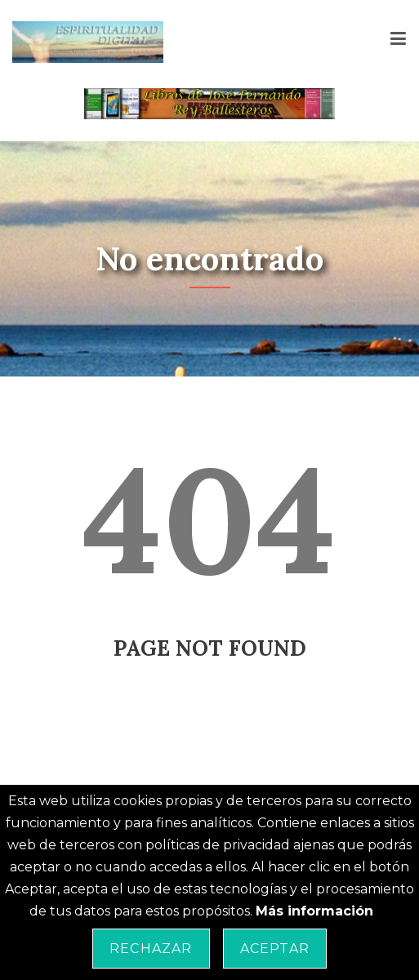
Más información (314, 911)
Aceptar (275, 949)
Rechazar (151, 949)
